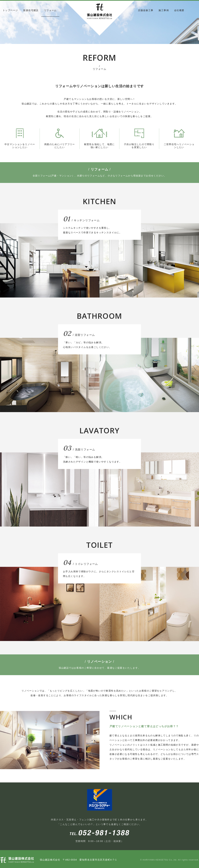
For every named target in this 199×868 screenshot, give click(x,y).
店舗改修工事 (146, 10)
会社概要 (179, 10)
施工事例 (164, 10)
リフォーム (50, 10)
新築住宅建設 (31, 10)
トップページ (10, 10)
